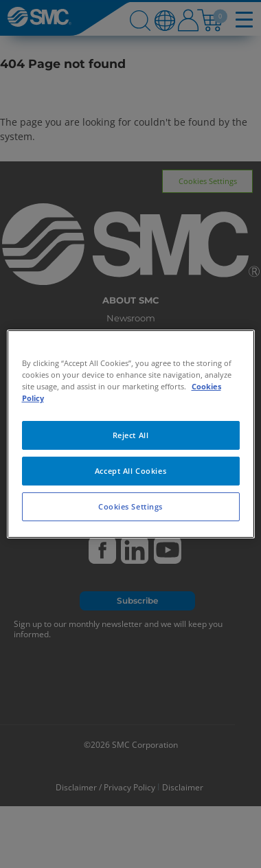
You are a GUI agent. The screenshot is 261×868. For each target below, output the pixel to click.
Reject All (131, 435)
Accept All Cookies (130, 471)
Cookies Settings (130, 506)
